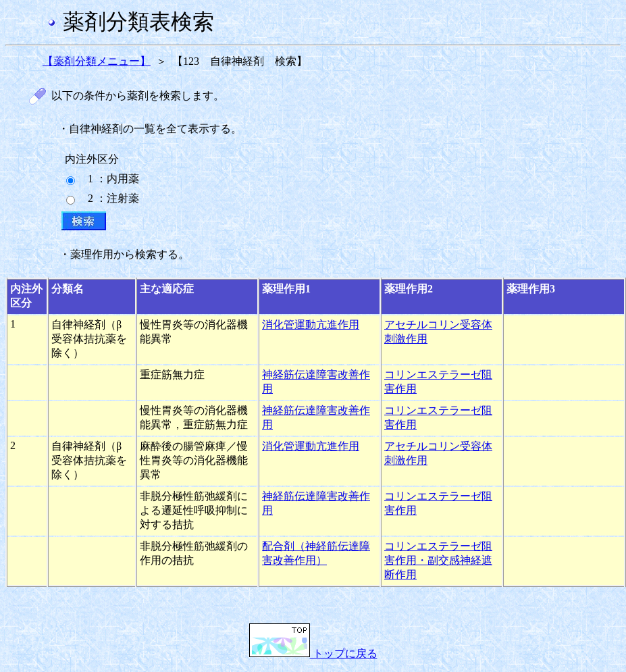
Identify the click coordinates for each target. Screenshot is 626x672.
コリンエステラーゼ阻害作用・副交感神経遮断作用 (438, 560)
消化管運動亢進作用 (311, 325)
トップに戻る (313, 653)
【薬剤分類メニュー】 (97, 61)
